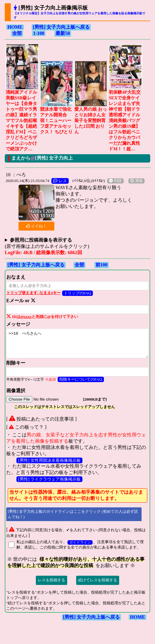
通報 (136, 181)
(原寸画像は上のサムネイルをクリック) (47, 243)
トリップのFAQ (77, 293)
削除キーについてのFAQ (81, 379)
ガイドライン (80, 542)
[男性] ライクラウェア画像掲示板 (49, 479)
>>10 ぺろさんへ (77, 343)
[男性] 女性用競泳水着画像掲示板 (49, 460)
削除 (115, 181)
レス (60, 181)
